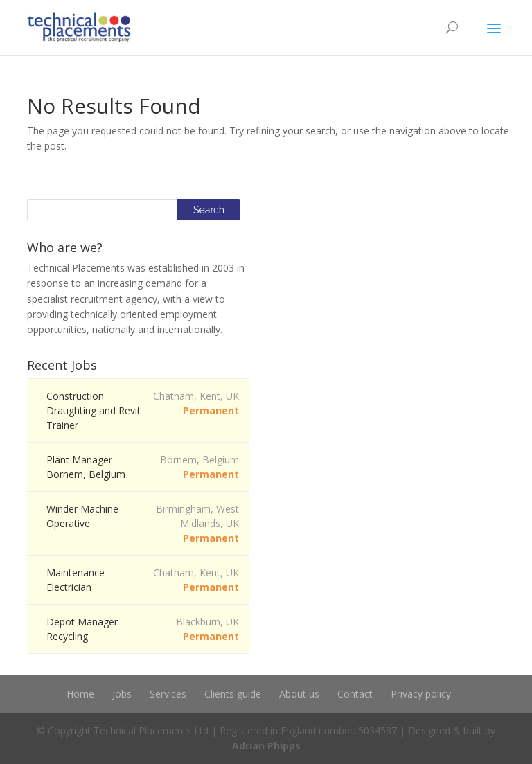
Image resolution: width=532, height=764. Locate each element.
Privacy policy (421, 694)
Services (168, 694)
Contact (355, 694)
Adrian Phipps (266, 746)
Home (80, 694)
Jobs (122, 694)
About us (299, 694)
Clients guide (233, 694)
